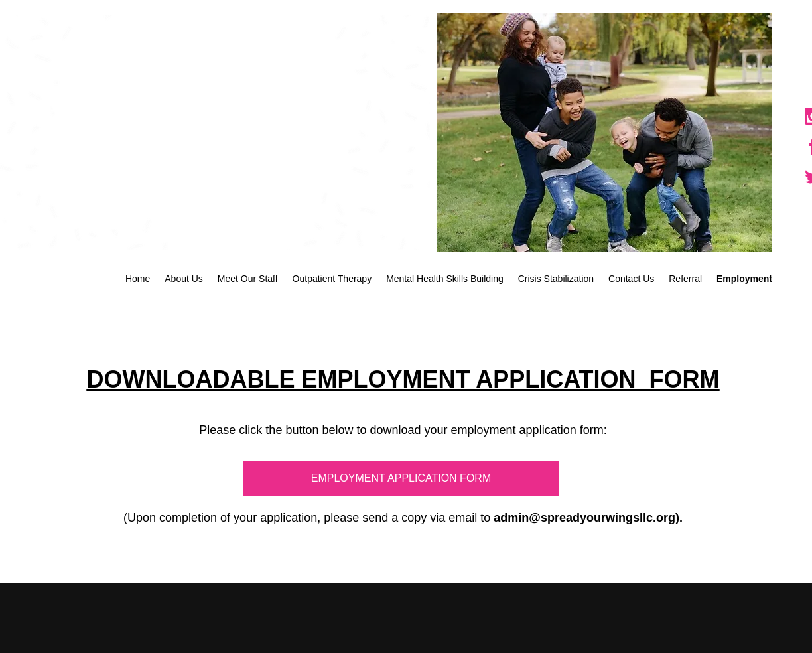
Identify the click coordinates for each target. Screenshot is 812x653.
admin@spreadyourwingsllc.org (584, 518)
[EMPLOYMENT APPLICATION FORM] (401, 478)
